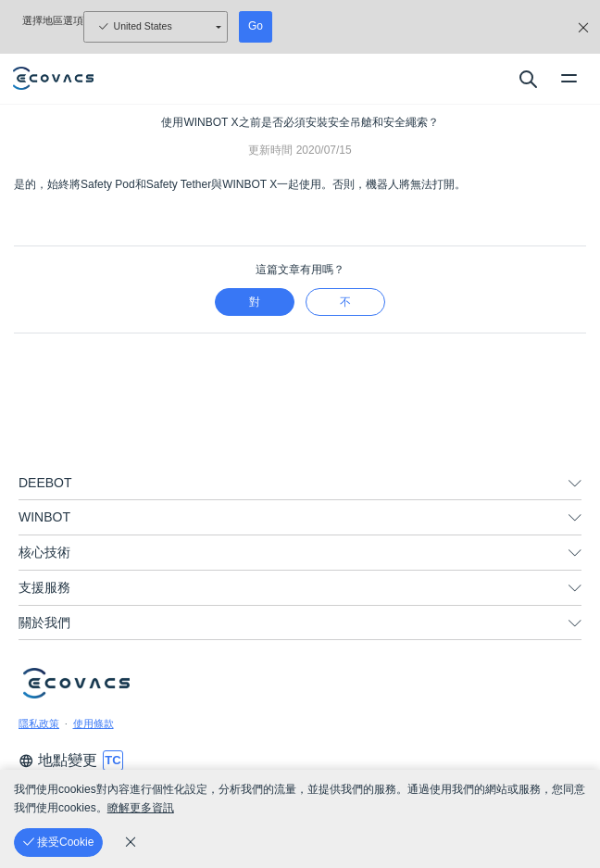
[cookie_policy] (131, 842)
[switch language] (113, 761)
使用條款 (94, 723)
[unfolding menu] (575, 484)
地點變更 (58, 760)
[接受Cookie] (58, 843)
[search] (527, 79)
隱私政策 (39, 723)
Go (256, 26)
